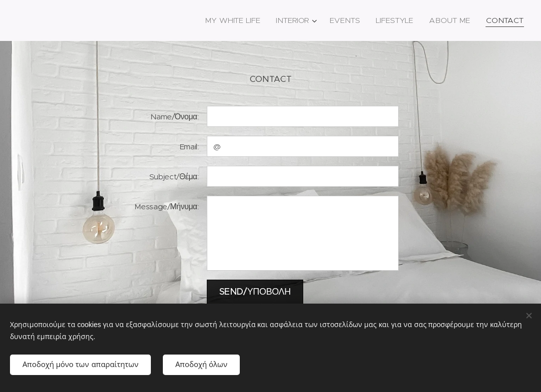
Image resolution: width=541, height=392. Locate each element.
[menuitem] (231, 20)
